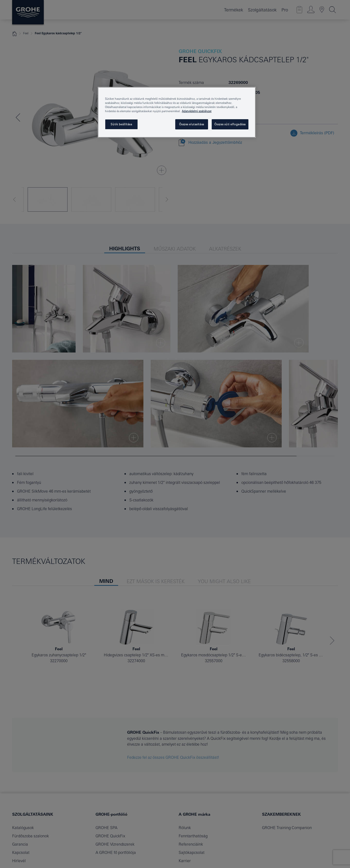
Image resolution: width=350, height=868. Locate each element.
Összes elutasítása (192, 124)
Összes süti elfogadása (230, 124)
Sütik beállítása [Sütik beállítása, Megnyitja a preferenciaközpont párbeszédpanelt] (121, 124)
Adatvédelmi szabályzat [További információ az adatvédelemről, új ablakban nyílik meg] (197, 111)
